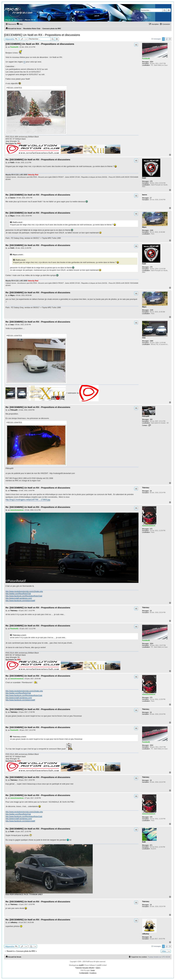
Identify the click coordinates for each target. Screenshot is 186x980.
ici (24, 62)
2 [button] (167, 39)
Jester (93, 970)
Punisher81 (146, 59)
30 (151, 937)
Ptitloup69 (146, 416)
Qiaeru (98, 968)
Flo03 (144, 178)
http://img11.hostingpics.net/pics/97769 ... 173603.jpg (28, 500)
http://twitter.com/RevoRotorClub (18, 594)
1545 (152, 230)
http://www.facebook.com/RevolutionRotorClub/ (24, 596)
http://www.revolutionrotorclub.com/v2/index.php (24, 591)
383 (151, 419)
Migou (144, 227)
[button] (170, 39)
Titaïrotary (146, 488)
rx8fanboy (146, 934)
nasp (144, 338)
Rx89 (144, 842)
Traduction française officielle (85, 968)
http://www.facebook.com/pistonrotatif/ (20, 601)
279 (151, 181)
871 (151, 845)
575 (151, 529)
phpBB (81, 965)
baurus (145, 195)
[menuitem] (20, 24)
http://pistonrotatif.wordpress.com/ (19, 598)
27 (151, 198)
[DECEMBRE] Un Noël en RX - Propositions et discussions (42, 35)
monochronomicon (149, 526)
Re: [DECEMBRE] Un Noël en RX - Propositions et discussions (38, 160)
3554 (152, 62)
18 (151, 491)
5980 (152, 341)
